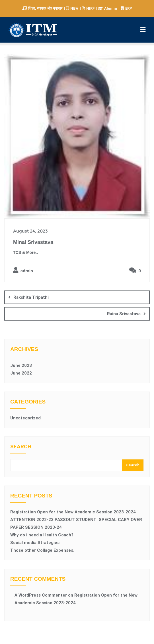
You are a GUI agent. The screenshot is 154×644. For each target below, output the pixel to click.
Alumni (108, 8)
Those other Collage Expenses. (42, 550)
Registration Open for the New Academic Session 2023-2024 (73, 512)
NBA (73, 8)
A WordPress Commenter (41, 595)
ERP (126, 8)
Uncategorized (25, 418)
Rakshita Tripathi (31, 297)
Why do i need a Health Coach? (42, 535)
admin (23, 270)
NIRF (89, 8)
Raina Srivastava (124, 314)
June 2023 (21, 365)
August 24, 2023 (30, 231)
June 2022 (21, 373)
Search (21, 447)
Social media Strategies (35, 543)
